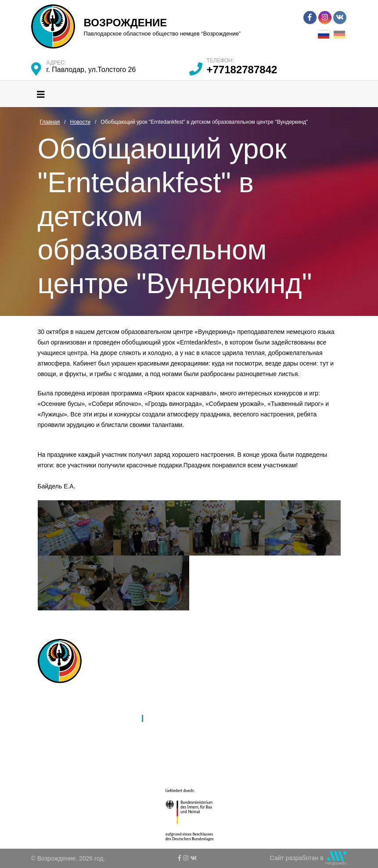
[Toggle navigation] (41, 94)
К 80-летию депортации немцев (193, 741)
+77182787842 (242, 70)
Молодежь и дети (82, 753)
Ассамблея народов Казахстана (194, 696)
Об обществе (76, 707)
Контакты (162, 753)
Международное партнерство (190, 707)
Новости (160, 718)
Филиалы (71, 718)
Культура (70, 741)
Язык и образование (86, 730)
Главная (69, 696)
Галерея (160, 730)
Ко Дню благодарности (181, 764)
